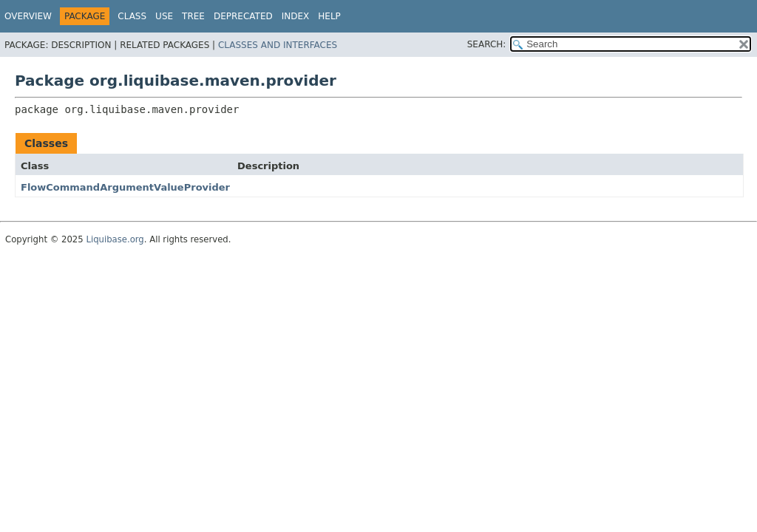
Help (329, 16)
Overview (28, 16)
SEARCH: (487, 44)
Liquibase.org (115, 239)
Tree (193, 16)
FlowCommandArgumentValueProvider (125, 187)
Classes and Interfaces (278, 45)
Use (164, 16)
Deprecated (243, 16)
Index (296, 16)
